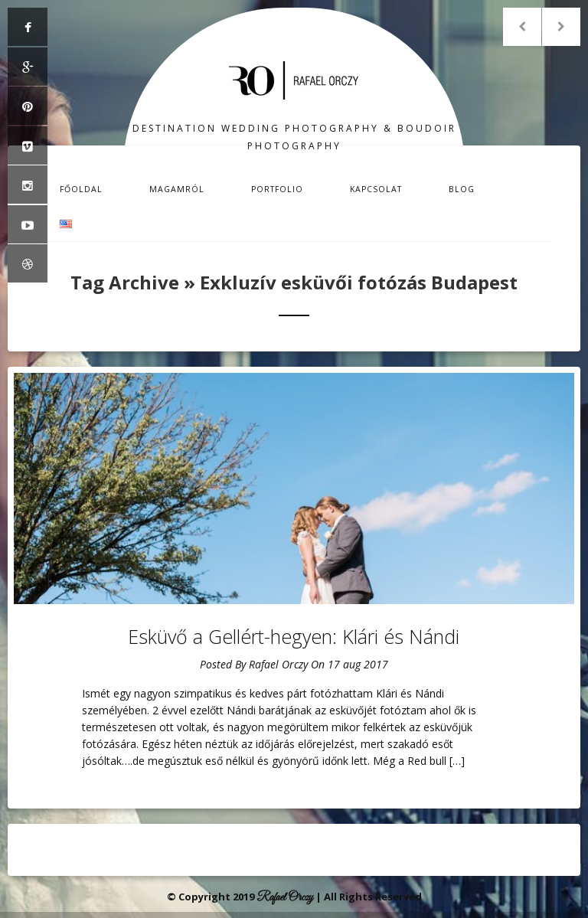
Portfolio (277, 189)
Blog (462, 189)
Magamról (177, 189)
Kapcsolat (376, 189)
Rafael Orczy (278, 664)
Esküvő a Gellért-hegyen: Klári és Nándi (294, 636)
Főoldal (81, 189)
